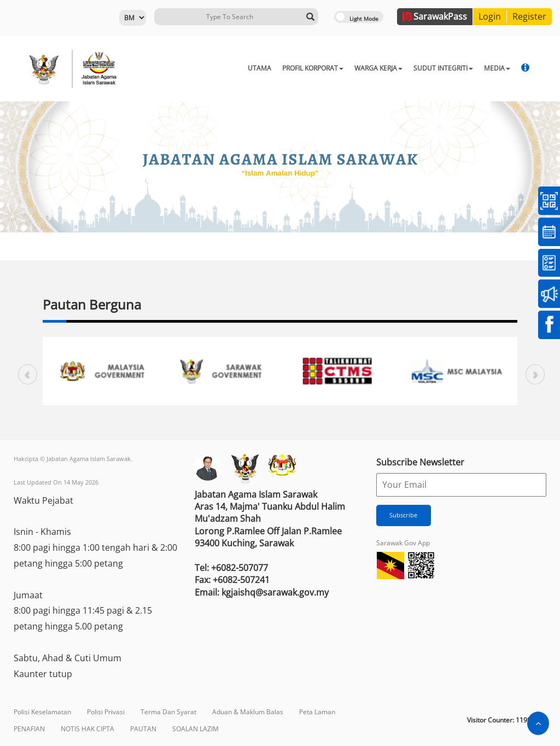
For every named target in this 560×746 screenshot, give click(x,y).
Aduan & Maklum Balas (248, 712)
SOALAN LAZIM (196, 729)
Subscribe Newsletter (420, 462)
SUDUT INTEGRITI (415, 68)
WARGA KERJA (350, 68)
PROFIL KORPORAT (284, 68)
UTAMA (231, 68)
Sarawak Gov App (403, 543)
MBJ (501, 68)
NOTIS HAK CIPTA (87, 729)
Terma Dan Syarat (168, 712)
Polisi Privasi (106, 712)
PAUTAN (143, 729)
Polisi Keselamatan (42, 712)
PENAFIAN (29, 729)
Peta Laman (317, 712)
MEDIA (469, 68)
